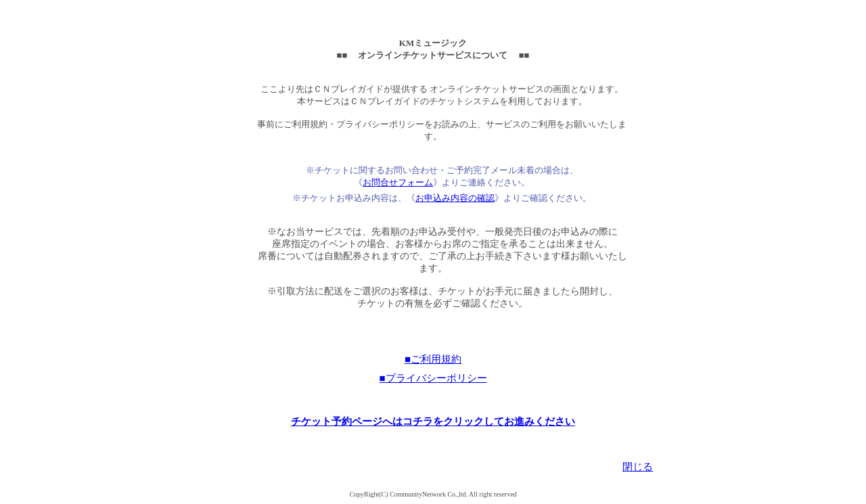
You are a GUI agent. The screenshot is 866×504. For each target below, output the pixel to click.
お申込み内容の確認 (455, 198)
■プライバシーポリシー (433, 378)
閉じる (638, 467)
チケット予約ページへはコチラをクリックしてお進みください (433, 421)
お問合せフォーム (398, 182)
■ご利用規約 (433, 359)
